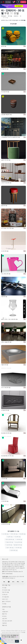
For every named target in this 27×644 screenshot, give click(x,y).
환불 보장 (5, 625)
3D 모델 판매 (5, 597)
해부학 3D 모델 (13, 550)
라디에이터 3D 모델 (6, 524)
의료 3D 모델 (9, 545)
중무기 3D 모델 (10, 548)
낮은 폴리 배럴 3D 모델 (6, 115)
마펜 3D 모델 (4, 297)
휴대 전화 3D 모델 (9, 539)
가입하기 (23, 2)
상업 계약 (5, 619)
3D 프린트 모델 (6, 590)
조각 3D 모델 (5, 534)
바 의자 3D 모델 (5, 251)
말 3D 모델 (10, 537)
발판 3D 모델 (4, 206)
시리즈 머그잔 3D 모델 (6, 183)
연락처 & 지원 (6, 607)
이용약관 (4, 623)
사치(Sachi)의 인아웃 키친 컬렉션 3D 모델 (11, 137)
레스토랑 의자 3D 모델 (6, 433)
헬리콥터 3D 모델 (18, 545)
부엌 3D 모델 (22, 534)
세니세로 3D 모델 (5, 92)
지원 (3, 609)
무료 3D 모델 (5, 592)
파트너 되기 (5, 599)
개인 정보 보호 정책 (7, 621)
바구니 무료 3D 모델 (6, 388)
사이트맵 (23, 632)
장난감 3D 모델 (18, 542)
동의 (17, 641)
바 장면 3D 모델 (5, 69)
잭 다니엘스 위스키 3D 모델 (7, 228)
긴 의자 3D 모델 (5, 501)
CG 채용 (4, 604)
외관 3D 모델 (17, 537)
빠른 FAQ (4, 614)
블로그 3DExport (6, 601)
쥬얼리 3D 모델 (9, 542)
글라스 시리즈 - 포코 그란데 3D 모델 (9, 319)
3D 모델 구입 (6, 585)
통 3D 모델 (4, 46)
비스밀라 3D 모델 (5, 410)
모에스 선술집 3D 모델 (6, 342)
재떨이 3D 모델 (5, 365)
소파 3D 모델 (4, 479)
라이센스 (4, 616)
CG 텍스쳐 (5, 595)
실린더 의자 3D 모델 (6, 160)
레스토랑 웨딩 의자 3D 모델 (7, 456)
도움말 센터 (5, 612)
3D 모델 (4, 588)
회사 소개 (5, 559)
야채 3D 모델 (19, 539)
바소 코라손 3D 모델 (6, 274)
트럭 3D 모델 (18, 548)
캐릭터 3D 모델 (13, 534)
